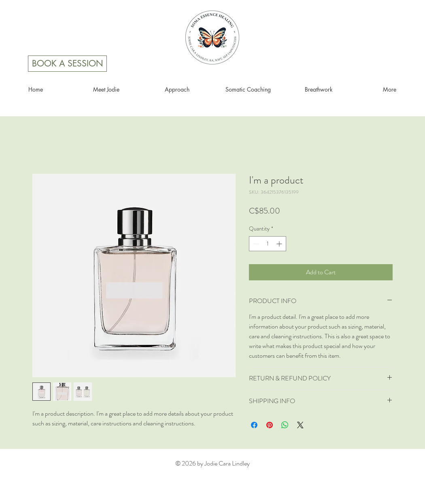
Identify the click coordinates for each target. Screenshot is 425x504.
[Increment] (280, 244)
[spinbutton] (268, 244)
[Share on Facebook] (254, 425)
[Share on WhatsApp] (285, 425)
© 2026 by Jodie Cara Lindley (212, 463)
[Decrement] (255, 244)
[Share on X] (300, 425)
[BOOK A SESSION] (67, 64)
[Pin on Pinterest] (270, 425)
